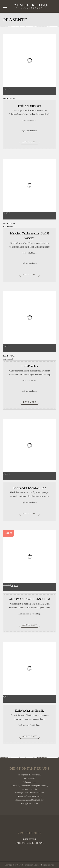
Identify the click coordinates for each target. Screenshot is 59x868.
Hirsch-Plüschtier (30, 366)
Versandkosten (32, 131)
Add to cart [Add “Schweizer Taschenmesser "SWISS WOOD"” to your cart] (29, 274)
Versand (10, 226)
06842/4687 (29, 779)
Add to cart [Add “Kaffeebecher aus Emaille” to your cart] (29, 736)
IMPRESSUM (29, 839)
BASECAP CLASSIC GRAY (29, 488)
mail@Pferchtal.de (29, 803)
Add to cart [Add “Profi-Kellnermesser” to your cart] (29, 142)
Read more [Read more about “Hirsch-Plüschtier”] (29, 402)
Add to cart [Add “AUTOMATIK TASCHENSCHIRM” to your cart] (29, 625)
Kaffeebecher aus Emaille (30, 711)
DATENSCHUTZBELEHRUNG (29, 843)
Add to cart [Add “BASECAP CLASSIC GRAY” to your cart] (29, 513)
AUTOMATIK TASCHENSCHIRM (29, 599)
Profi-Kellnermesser (30, 106)
